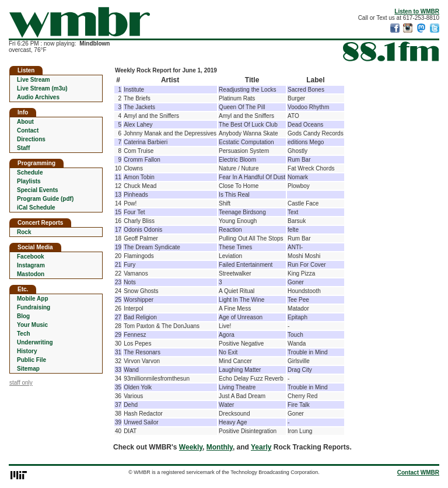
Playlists (29, 181)
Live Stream (34, 80)
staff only (21, 383)
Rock (24, 232)
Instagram (31, 265)
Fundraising (34, 307)
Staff (23, 148)
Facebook (31, 257)
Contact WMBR (418, 473)
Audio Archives (38, 97)
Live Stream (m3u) (42, 88)
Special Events (38, 190)
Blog (23, 316)
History (27, 351)
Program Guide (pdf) (45, 199)
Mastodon (31, 274)
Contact (28, 130)
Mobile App (33, 299)
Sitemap (28, 369)
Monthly (220, 447)
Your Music (32, 325)
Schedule (30, 172)
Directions (31, 139)
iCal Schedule (36, 208)
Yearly (261, 447)
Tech (24, 334)
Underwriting (35, 342)
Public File (32, 360)
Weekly (191, 447)
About (25, 122)
